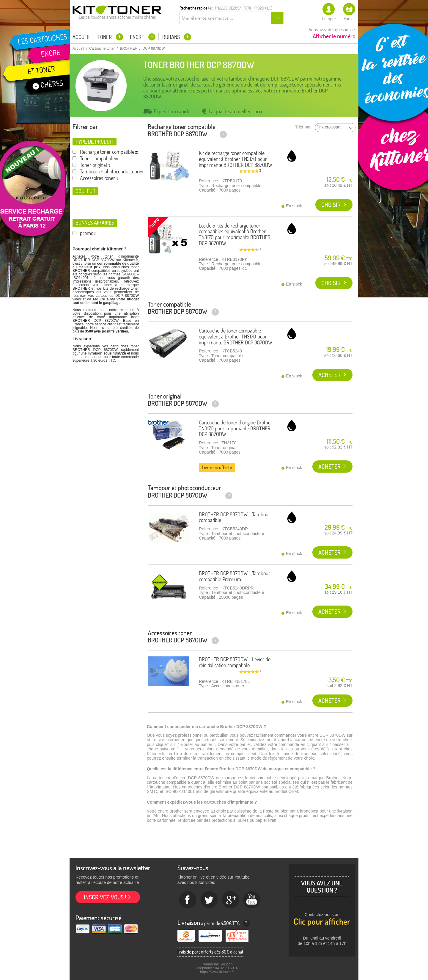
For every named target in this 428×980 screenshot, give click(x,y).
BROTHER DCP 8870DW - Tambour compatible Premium (235, 576)
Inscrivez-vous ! (105, 897)
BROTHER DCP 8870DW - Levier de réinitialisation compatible (235, 662)
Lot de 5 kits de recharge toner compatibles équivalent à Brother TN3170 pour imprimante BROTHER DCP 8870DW (235, 234)
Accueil (82, 37)
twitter (209, 900)
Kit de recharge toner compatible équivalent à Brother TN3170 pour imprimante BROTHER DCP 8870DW (236, 159)
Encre (138, 37)
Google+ (231, 900)
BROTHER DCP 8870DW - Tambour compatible (235, 517)
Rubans (172, 37)
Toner (105, 37)
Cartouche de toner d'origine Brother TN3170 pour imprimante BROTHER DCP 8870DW (236, 428)
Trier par (303, 127)
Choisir (331, 205)
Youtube (252, 900)
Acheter (329, 375)
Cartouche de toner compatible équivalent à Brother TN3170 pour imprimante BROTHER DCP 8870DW (236, 337)
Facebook (188, 900)
